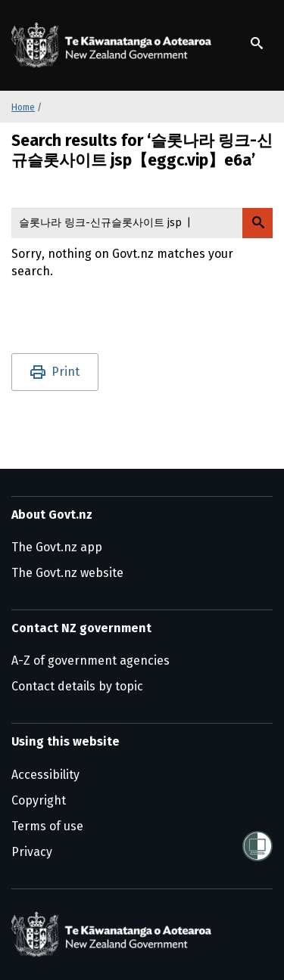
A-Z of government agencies (91, 661)
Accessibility (45, 775)
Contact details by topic (77, 686)
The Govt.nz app (57, 547)
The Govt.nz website (67, 573)
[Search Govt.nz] (257, 223)
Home (23, 107)
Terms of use (47, 826)
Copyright (39, 800)
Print (66, 372)
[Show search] (257, 43)
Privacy (32, 852)
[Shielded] (257, 846)
